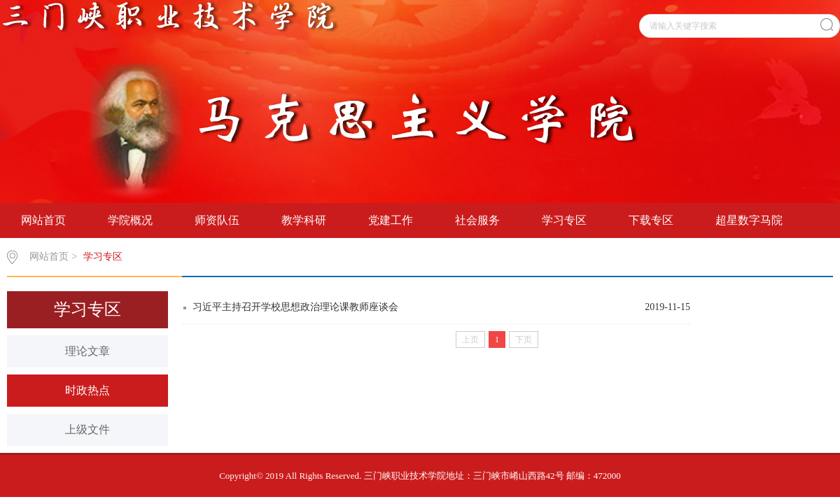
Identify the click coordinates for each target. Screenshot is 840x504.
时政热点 (87, 390)
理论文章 (87, 351)
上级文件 (87, 429)
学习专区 (564, 220)
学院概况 (130, 220)
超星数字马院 (749, 220)
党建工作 (391, 220)
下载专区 (651, 220)
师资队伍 (217, 220)
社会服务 (477, 220)
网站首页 (43, 220)
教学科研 (304, 220)
